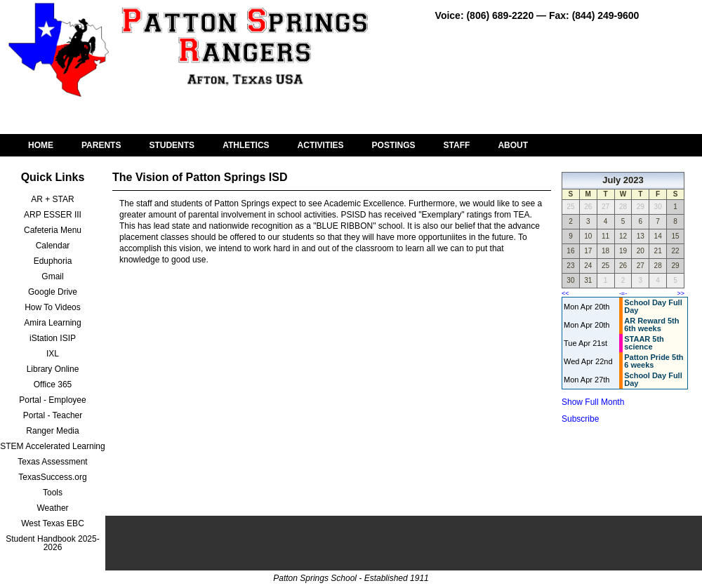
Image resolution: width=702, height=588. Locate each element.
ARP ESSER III (53, 215)
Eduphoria (53, 261)
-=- (623, 293)
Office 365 (53, 385)
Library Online (53, 369)
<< (565, 293)
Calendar (53, 246)
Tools (53, 493)
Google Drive (53, 292)
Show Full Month (593, 402)
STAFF (457, 145)
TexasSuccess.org (52, 477)
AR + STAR (52, 199)
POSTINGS (394, 145)
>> (681, 293)
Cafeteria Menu (53, 230)
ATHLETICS (246, 145)
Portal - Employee (52, 400)
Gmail (52, 276)
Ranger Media (52, 431)
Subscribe (580, 419)
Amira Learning (52, 323)
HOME (41, 145)
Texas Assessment (52, 462)
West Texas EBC (53, 523)
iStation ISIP (53, 338)
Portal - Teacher (53, 415)
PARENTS (101, 145)
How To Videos (53, 307)
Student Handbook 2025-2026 (52, 543)
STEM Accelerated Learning (52, 446)
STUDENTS (172, 145)
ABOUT (513, 145)
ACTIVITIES (321, 145)
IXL (53, 354)
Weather (52, 508)
